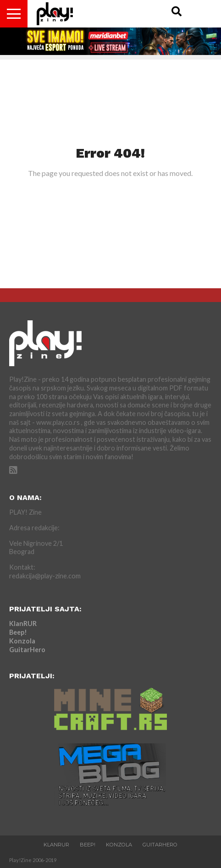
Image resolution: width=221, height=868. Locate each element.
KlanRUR (23, 624)
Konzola (22, 641)
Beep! (18, 632)
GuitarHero (27, 650)
